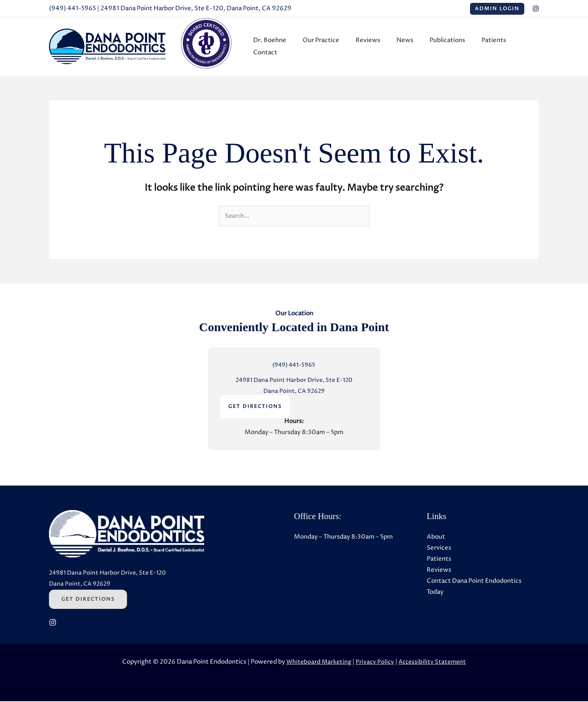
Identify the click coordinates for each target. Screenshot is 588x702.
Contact (521, 46)
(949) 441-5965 (72, 8)
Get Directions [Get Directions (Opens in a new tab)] (88, 600)
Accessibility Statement (434, 663)
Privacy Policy (374, 663)
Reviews (371, 46)
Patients (484, 46)
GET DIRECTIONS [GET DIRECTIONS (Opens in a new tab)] (255, 408)
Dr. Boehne (281, 46)
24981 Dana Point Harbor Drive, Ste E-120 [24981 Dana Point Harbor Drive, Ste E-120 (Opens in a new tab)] (294, 381)
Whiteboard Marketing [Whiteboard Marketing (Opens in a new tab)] (317, 663)
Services (439, 549)
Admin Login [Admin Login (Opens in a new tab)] (497, 9)
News (404, 46)
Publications (442, 46)
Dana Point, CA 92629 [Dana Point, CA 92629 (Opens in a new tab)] (294, 392)
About (436, 538)
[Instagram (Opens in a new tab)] (536, 9)
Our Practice (328, 46)
